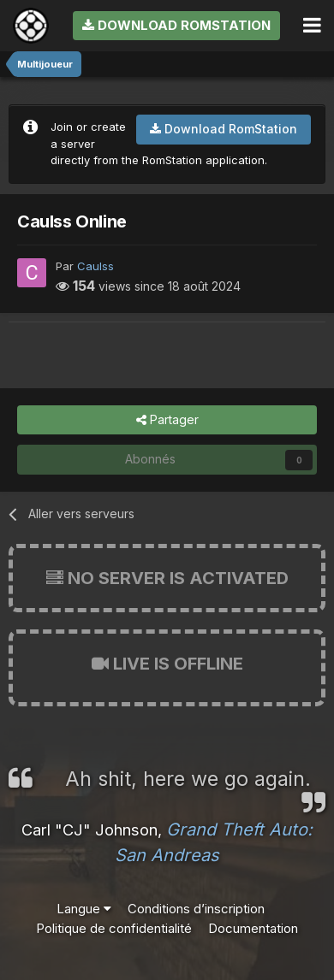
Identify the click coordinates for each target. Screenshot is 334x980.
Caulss (95, 266)
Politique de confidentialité (114, 928)
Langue (84, 909)
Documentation (253, 928)
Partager (167, 420)
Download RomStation (176, 25)
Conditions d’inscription (196, 909)
